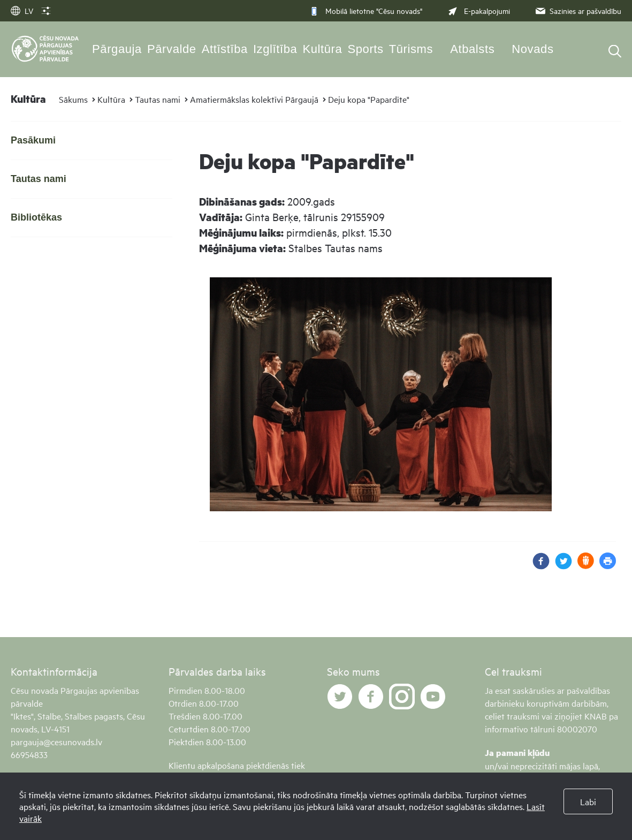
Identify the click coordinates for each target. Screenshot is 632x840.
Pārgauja (117, 49)
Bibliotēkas (36, 217)
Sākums (73, 99)
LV (22, 10)
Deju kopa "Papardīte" (369, 99)
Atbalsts (472, 49)
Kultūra (322, 49)
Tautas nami (158, 99)
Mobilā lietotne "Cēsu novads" (366, 10)
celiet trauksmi (512, 716)
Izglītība (275, 49)
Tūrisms (411, 49)
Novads (532, 49)
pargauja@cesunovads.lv (56, 741)
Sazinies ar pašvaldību (577, 10)
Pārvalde (172, 49)
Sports (365, 49)
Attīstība (225, 49)
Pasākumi (33, 140)
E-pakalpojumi (478, 10)
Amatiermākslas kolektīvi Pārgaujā (254, 99)
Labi (588, 801)
